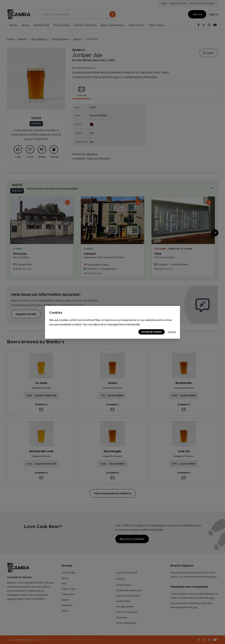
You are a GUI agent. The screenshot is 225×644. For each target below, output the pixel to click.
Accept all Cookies (152, 332)
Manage (172, 332)
